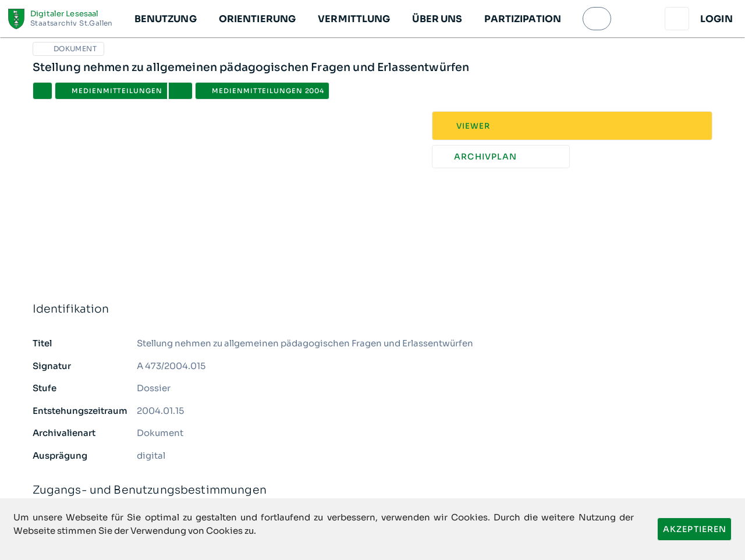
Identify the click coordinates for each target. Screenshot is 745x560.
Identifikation (373, 309)
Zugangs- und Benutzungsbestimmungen (373, 490)
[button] (165, 19)
